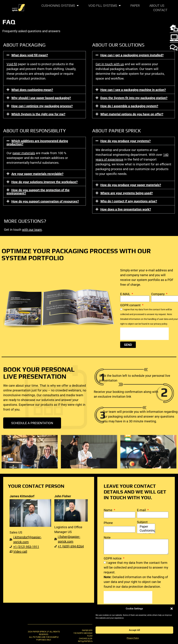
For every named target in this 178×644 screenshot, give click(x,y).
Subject (142, 522)
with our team (32, 230)
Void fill (12, 64)
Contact (160, 10)
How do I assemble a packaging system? (129, 106)
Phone (108, 523)
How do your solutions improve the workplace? (44, 182)
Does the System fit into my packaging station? (134, 98)
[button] (172, 609)
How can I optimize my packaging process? (42, 106)
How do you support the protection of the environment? (38, 192)
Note (107, 537)
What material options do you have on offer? (132, 114)
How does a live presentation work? (126, 209)
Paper (135, 6)
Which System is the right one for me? (38, 114)
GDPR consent (131, 305)
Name (108, 510)
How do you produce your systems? (126, 141)
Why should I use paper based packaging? (41, 98)
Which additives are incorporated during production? (37, 143)
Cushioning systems (60, 6)
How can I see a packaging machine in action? (133, 90)
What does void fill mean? (30, 55)
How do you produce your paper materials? (131, 185)
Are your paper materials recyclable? (37, 174)
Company (158, 294)
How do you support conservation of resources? (45, 201)
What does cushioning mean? (32, 90)
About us (157, 6)
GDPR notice (113, 558)
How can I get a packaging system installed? (132, 55)
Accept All (134, 630)
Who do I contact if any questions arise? (129, 201)
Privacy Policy (133, 638)
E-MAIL (126, 294)
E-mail (142, 510)
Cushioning (146, 531)
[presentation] (144, 334)
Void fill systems (105, 6)
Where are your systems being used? (127, 193)
